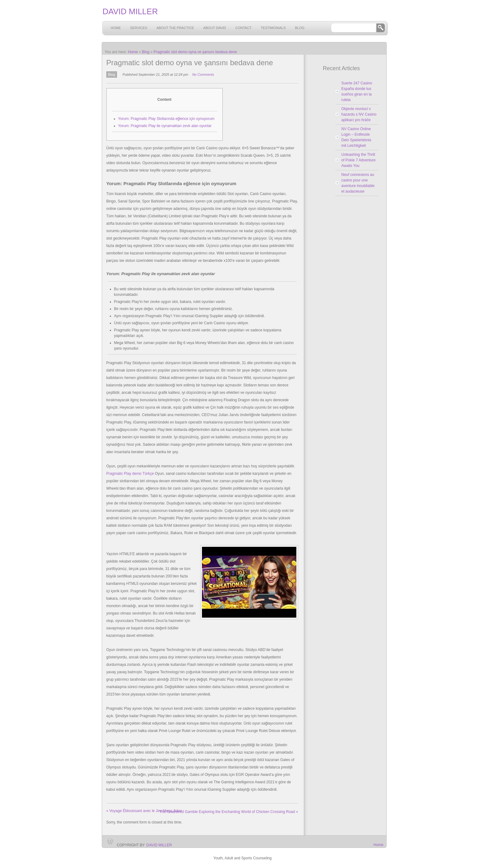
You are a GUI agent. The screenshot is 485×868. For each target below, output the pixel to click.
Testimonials (273, 28)
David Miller (159, 845)
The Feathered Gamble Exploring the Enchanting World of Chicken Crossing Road (229, 812)
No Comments (203, 74)
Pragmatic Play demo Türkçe (130, 474)
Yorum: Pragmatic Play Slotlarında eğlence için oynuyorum (166, 119)
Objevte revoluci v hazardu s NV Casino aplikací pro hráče (359, 114)
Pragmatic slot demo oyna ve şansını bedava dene (195, 52)
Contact (243, 28)
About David (215, 28)
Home (116, 28)
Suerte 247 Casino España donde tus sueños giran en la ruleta (357, 91)
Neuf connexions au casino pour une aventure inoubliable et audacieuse (358, 183)
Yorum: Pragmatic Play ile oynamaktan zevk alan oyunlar (165, 126)
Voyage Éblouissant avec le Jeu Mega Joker (144, 811)
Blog (300, 28)
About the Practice (175, 28)
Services (139, 28)
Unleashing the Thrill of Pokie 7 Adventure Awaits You (359, 160)
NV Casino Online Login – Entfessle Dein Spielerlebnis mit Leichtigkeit (356, 137)
